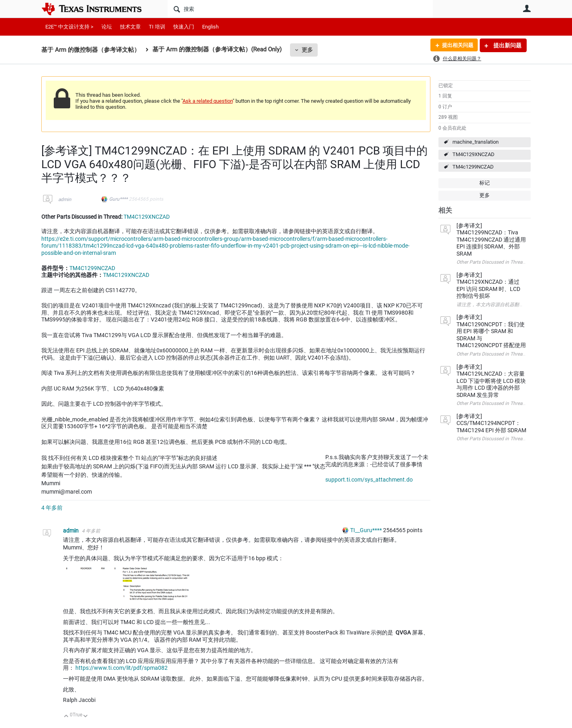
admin (65, 199)
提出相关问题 (456, 45)
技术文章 (130, 27)
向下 (86, 717)
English (210, 27)
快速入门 (184, 27)
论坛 (107, 27)
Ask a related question (208, 101)
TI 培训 (157, 27)
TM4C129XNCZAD (474, 154)
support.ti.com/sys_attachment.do (369, 480)
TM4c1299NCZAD (473, 167)
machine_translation (476, 142)
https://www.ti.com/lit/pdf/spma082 (122, 668)
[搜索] (300, 9)
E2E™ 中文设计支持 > (69, 27)
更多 (307, 50)
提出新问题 (507, 45)
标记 (485, 183)
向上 (66, 717)
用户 (527, 8)
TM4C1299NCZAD (92, 268)
